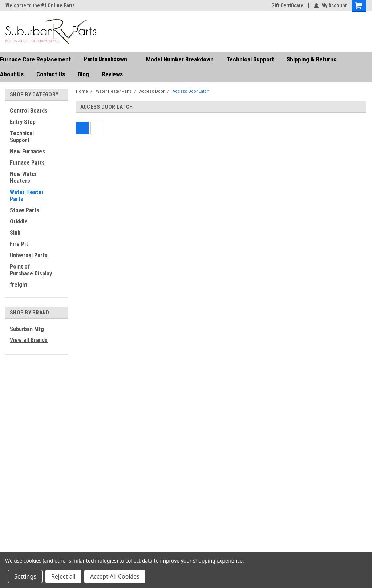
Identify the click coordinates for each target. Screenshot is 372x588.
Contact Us (51, 74)
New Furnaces (27, 151)
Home (82, 91)
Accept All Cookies (115, 576)
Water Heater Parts (27, 196)
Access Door (152, 91)
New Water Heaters (23, 177)
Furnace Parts (27, 163)
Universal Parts (29, 255)
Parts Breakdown (108, 59)
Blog (83, 74)
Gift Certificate (287, 5)
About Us (12, 74)
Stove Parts (25, 210)
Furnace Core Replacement (35, 59)
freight (19, 285)
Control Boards (29, 111)
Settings (25, 576)
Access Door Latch (191, 91)
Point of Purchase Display (31, 270)
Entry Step (23, 122)
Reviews (112, 74)
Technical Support (250, 59)
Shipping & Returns (312, 59)
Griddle (19, 221)
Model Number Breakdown (180, 59)
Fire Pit (19, 244)
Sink (15, 233)
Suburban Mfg (27, 329)
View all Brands (29, 340)
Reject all (63, 576)
